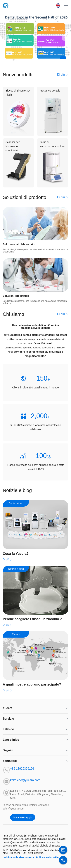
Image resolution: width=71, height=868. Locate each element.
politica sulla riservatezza (18, 857)
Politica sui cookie (47, 857)
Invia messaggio (23, 817)
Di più (63, 75)
